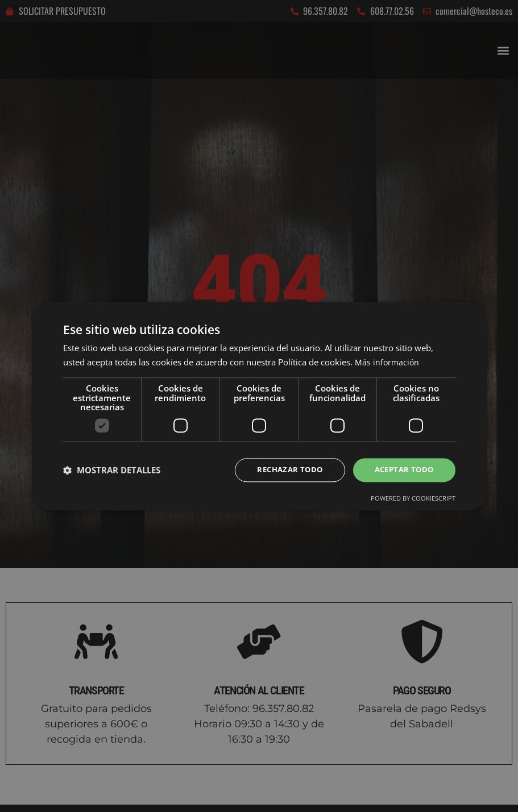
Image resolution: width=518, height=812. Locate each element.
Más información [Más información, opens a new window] (388, 361)
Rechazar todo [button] (283, 470)
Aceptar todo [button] (402, 470)
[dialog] (259, 406)
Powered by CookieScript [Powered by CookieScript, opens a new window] (413, 499)
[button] (112, 470)
